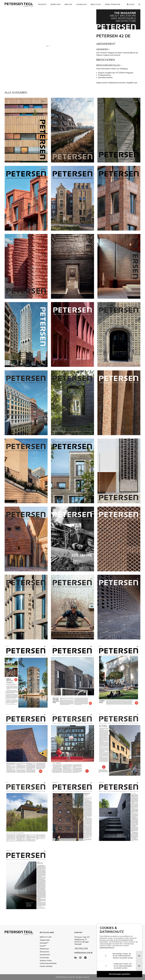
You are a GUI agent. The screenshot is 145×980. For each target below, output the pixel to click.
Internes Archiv (46, 961)
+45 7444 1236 (81, 948)
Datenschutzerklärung (107, 948)
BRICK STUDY (46, 937)
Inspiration (55, 4)
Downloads (81, 4)
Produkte (42, 4)
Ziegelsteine (45, 940)
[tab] (139, 956)
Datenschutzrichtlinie (47, 963)
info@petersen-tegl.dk (83, 953)
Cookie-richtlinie (46, 966)
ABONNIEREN (102, 49)
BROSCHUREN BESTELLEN (108, 65)
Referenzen (44, 949)
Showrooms (45, 952)
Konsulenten (45, 955)
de (139, 4)
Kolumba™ (44, 943)
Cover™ (43, 946)
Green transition (112, 4)
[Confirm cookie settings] (120, 974)
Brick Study (96, 4)
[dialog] (120, 951)
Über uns (68, 4)
